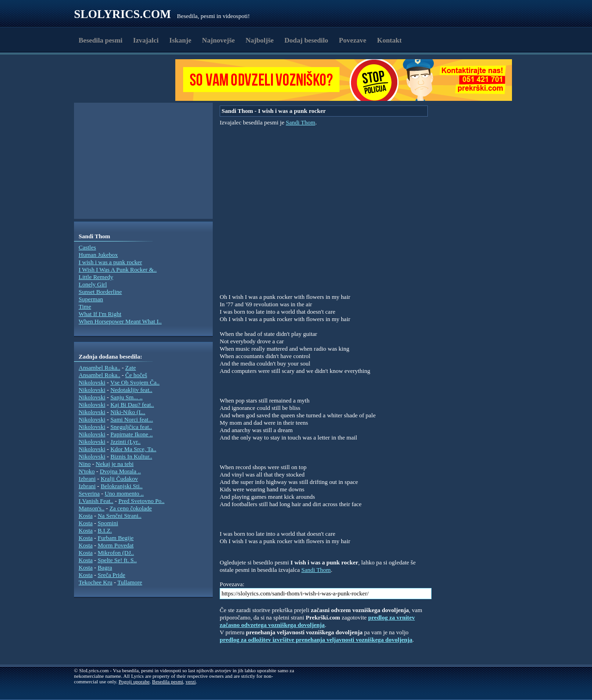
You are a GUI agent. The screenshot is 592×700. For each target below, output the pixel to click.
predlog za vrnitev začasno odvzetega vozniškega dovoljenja (317, 621)
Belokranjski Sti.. (122, 486)
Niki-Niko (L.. (128, 412)
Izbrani (87, 479)
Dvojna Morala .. (120, 471)
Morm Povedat (116, 545)
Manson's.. (92, 508)
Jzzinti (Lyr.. (126, 442)
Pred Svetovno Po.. (142, 501)
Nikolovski (92, 382)
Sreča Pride (111, 575)
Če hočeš (136, 375)
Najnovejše (219, 40)
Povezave (353, 40)
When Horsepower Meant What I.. (120, 321)
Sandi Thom (301, 122)
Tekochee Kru (96, 582)
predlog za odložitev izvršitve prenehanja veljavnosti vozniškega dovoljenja (316, 640)
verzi (191, 681)
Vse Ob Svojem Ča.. (135, 382)
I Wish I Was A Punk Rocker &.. (118, 269)
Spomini (108, 523)
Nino (85, 464)
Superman (91, 299)
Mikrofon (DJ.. (116, 553)
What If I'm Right (100, 314)
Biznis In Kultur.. (131, 456)
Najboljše (260, 40)
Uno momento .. (124, 493)
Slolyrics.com (123, 14)
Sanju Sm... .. (127, 397)
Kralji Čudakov (120, 479)
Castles (87, 247)
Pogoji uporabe (134, 681)
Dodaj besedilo (306, 40)
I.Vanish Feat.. (96, 501)
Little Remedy (96, 277)
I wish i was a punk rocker (110, 262)
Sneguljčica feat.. (131, 427)
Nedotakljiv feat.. (132, 390)
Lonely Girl (93, 284)
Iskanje (180, 40)
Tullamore (130, 582)
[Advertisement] (128, 80)
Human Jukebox (98, 255)
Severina (89, 493)
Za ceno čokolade (131, 508)
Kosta (86, 516)
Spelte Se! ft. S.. (117, 560)
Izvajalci (146, 40)
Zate (131, 368)
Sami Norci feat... (132, 419)
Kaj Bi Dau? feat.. (132, 405)
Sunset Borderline (100, 292)
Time (85, 307)
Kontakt (389, 40)
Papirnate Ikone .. (132, 434)
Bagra (105, 567)
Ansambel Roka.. (99, 368)
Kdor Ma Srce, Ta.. (133, 449)
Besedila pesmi (101, 40)
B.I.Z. (105, 530)
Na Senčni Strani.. (120, 516)
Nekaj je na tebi (115, 464)
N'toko (87, 471)
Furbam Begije (116, 538)
